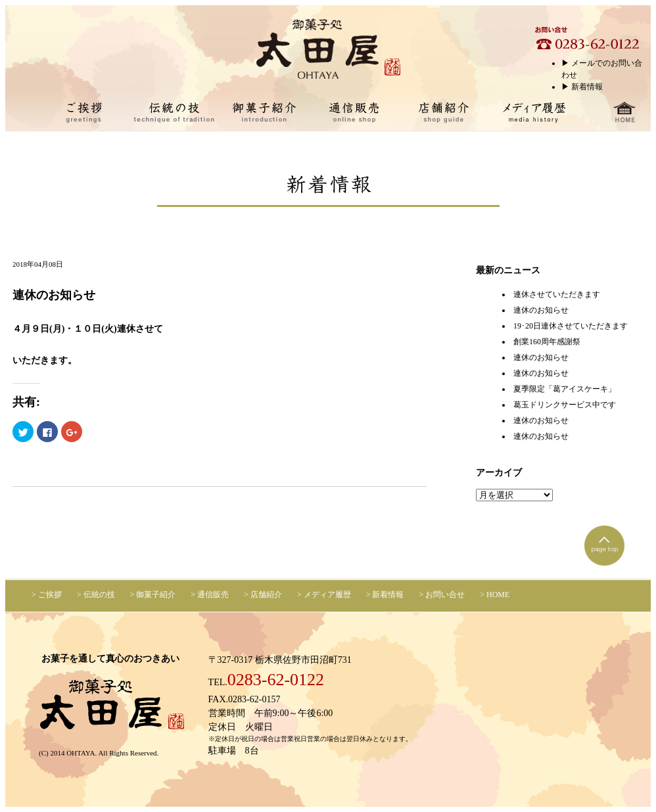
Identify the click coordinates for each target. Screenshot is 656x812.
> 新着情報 (385, 595)
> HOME (495, 595)
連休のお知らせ (541, 310)
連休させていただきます (557, 294)
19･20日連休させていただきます (571, 326)
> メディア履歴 (324, 595)
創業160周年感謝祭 (547, 342)
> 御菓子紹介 (153, 595)
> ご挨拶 (47, 595)
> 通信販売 (210, 595)
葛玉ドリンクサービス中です (565, 405)
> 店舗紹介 (263, 595)
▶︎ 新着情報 (582, 87)
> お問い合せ (442, 595)
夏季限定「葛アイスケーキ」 (565, 389)
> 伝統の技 (96, 595)
